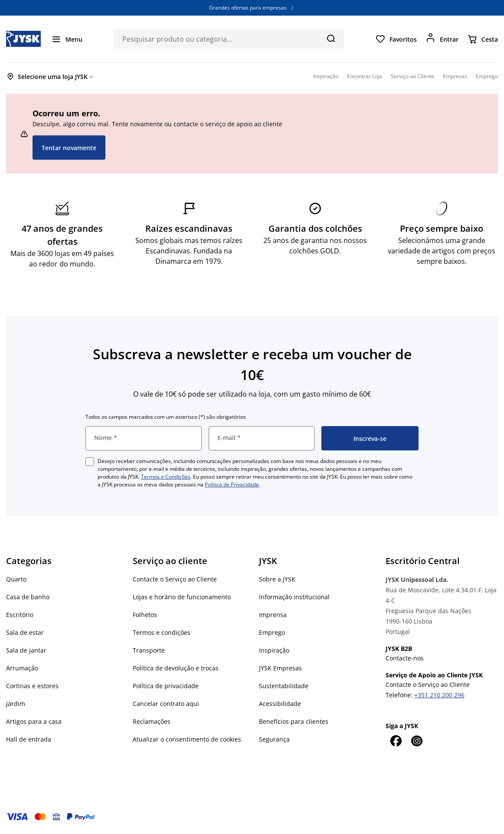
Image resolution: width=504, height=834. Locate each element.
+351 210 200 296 (439, 695)
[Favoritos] (396, 39)
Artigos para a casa (34, 721)
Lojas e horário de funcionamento (182, 597)
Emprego (272, 632)
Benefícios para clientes (294, 721)
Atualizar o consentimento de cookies (187, 739)
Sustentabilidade (284, 686)
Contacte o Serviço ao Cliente (175, 579)
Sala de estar (25, 632)
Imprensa (273, 615)
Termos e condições (162, 632)
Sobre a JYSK (277, 579)
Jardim (16, 704)
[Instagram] (417, 741)
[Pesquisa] (331, 38)
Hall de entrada (29, 739)
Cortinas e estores (32, 686)
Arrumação (22, 668)
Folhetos (145, 615)
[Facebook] (396, 741)
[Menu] (67, 39)
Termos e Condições (166, 477)
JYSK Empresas (280, 668)
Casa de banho (28, 597)
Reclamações (152, 721)
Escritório (20, 615)
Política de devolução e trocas (176, 668)
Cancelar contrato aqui (166, 704)
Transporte (149, 650)
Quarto (16, 579)
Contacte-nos (405, 658)
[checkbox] (90, 462)
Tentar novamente (69, 148)
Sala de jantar (26, 650)
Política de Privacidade (232, 484)
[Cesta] (483, 39)
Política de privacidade (166, 686)
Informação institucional (294, 597)
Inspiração (274, 650)
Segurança (274, 739)
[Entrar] (442, 39)
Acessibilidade (280, 704)
